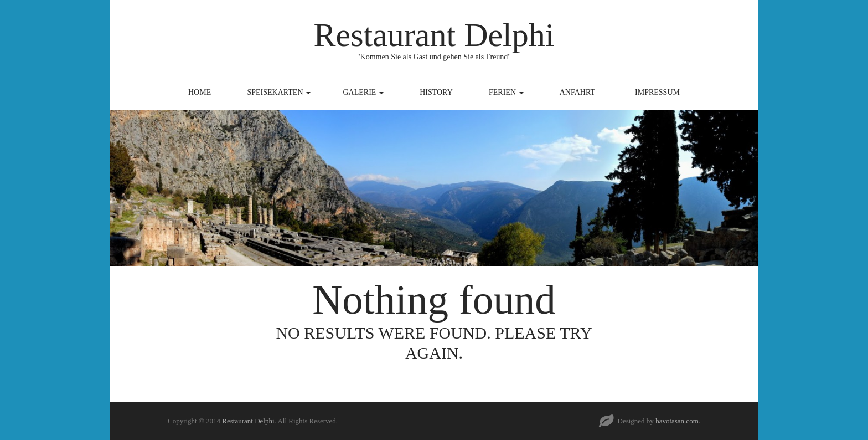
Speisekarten (279, 92)
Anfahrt (577, 92)
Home (200, 92)
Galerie (363, 92)
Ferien (506, 92)
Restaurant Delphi (434, 35)
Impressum (657, 92)
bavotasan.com (677, 421)
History (436, 92)
